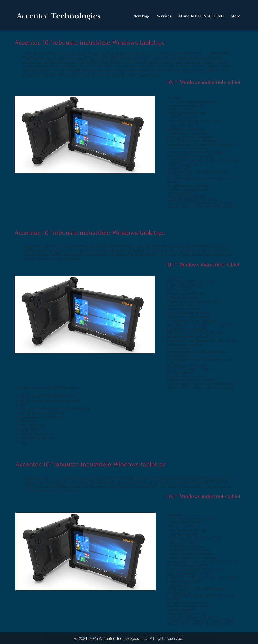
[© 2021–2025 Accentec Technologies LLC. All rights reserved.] (129, 638)
